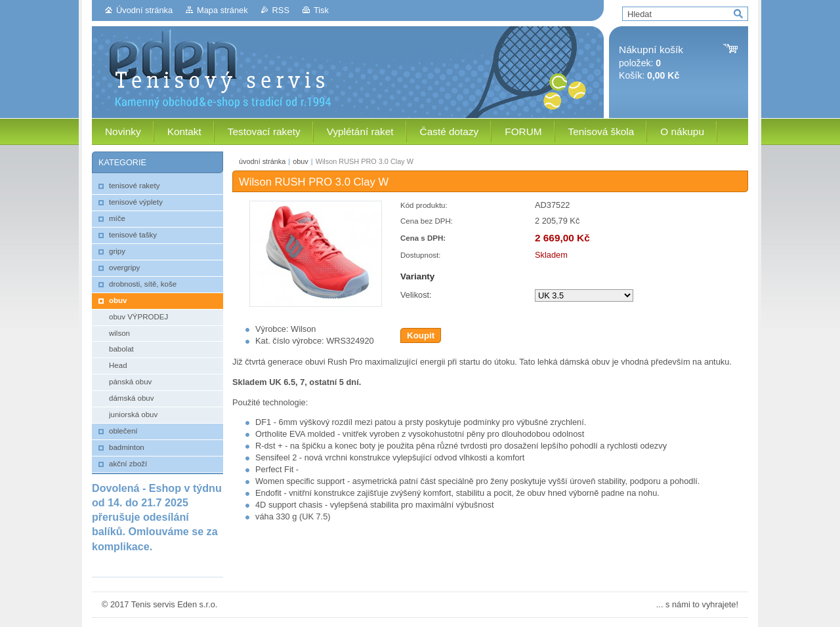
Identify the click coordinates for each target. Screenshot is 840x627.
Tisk (321, 10)
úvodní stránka (262, 161)
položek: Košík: (651, 63)
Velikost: (416, 295)
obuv (301, 161)
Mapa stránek (222, 10)
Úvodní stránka (144, 10)
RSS (281, 10)
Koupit (421, 335)
